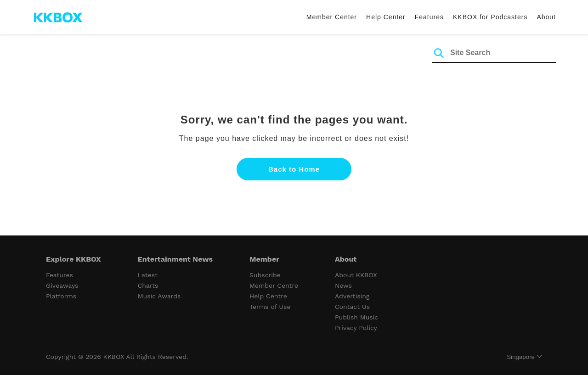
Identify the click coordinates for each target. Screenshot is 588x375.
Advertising (352, 296)
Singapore (521, 357)
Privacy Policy (356, 328)
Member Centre (274, 285)
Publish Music (356, 317)
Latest (148, 275)
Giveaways (62, 285)
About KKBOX (356, 275)
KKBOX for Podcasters (490, 17)
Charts (148, 285)
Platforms (61, 296)
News (343, 285)
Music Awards (159, 296)
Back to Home (294, 169)
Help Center (386, 17)
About (546, 17)
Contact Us (352, 307)
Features (429, 17)
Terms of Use (270, 307)
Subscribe (265, 275)
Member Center (332, 17)
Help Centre (268, 296)
